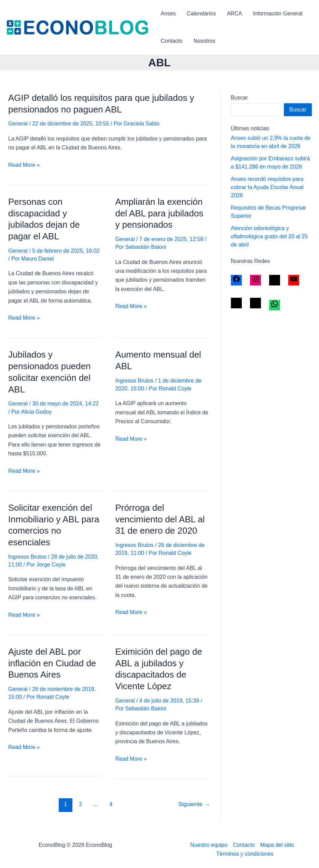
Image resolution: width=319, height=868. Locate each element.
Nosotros (204, 41)
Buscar (239, 98)
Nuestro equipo (209, 845)
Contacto (171, 41)
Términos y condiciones (245, 854)
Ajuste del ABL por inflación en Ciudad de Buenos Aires (52, 663)
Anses (168, 14)
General (18, 124)
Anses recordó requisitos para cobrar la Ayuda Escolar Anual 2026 (267, 187)
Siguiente (194, 804)
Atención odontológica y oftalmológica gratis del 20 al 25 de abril (269, 236)
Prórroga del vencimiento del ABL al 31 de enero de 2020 (160, 519)
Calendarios (201, 14)
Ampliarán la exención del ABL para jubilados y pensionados (159, 213)
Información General (278, 14)
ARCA (234, 14)
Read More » (24, 165)
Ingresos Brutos (134, 381)
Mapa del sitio (277, 845)
